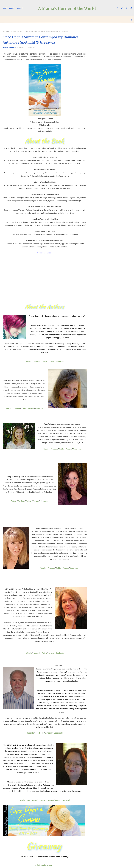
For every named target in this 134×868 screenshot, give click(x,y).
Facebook (37, 362)
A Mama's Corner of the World (67, 8)
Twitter (44, 362)
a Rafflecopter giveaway (45, 865)
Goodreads (60, 362)
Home (5, 8)
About (12, 8)
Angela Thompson (10, 47)
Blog (29, 800)
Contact (20, 8)
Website (29, 362)
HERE (36, 857)
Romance (11, 31)
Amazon (51, 362)
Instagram (50, 800)
